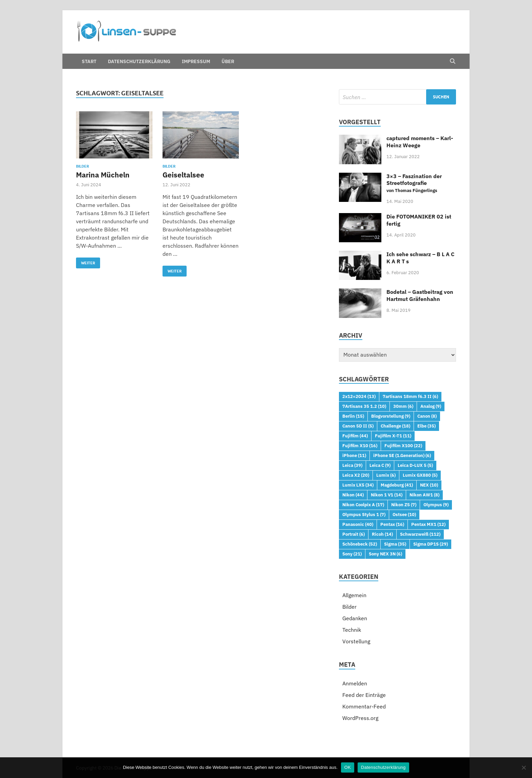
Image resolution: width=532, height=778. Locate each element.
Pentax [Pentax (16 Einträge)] (392, 524)
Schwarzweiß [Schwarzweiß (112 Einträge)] (420, 534)
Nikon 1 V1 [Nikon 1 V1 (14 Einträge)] (387, 495)
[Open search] (453, 61)
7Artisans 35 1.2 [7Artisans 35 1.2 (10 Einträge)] (364, 406)
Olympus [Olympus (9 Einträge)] (436, 505)
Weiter (85, 261)
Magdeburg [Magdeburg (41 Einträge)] (397, 485)
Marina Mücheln (103, 175)
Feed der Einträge (364, 695)
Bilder (82, 166)
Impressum (196, 61)
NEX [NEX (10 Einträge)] (429, 485)
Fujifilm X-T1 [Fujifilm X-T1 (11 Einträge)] (393, 436)
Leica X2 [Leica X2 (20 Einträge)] (356, 475)
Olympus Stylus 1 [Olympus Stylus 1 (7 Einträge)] (364, 514)
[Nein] (524, 767)
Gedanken (355, 618)
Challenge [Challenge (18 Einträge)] (395, 426)
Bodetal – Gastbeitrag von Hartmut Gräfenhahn (420, 295)
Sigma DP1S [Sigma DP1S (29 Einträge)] (431, 544)
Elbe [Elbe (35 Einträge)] (426, 426)
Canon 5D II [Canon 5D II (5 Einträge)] (358, 426)
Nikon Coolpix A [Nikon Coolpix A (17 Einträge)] (363, 505)
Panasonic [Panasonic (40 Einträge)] (358, 524)
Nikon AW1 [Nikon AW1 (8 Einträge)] (424, 495)
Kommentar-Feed (364, 706)
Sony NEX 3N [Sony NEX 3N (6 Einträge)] (385, 554)
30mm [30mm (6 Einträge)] (403, 406)
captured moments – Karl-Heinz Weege (420, 142)
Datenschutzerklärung (139, 61)
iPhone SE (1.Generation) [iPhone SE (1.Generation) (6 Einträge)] (402, 455)
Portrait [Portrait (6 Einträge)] (354, 534)
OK (348, 767)
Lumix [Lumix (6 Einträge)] (386, 475)
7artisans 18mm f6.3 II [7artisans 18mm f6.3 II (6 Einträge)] (410, 396)
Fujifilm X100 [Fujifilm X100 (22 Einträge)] (403, 445)
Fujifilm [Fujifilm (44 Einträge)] (355, 436)
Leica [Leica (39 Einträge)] (352, 465)
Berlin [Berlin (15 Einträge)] (353, 416)
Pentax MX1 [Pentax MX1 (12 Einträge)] (428, 524)
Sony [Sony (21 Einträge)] (352, 554)
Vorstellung (356, 641)
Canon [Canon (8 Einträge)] (427, 416)
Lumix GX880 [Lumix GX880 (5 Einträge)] (420, 475)
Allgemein (354, 595)
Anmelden (355, 683)
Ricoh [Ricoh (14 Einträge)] (382, 534)
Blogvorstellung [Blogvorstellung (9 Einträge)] (391, 416)
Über (228, 61)
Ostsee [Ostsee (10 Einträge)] (404, 514)
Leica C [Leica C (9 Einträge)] (380, 465)
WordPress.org (360, 718)
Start (89, 61)
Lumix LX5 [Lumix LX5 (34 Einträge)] (358, 485)
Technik (352, 630)
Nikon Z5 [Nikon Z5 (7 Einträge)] (404, 505)
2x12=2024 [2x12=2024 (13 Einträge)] (359, 396)
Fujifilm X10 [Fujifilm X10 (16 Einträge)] (360, 445)
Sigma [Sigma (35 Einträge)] (395, 544)
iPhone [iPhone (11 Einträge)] (354, 455)
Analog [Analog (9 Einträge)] (431, 406)
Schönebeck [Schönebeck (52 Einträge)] (360, 544)
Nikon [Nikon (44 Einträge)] (353, 495)
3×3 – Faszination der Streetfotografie (414, 183)
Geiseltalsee (183, 175)
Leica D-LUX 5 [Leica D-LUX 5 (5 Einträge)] (415, 465)
